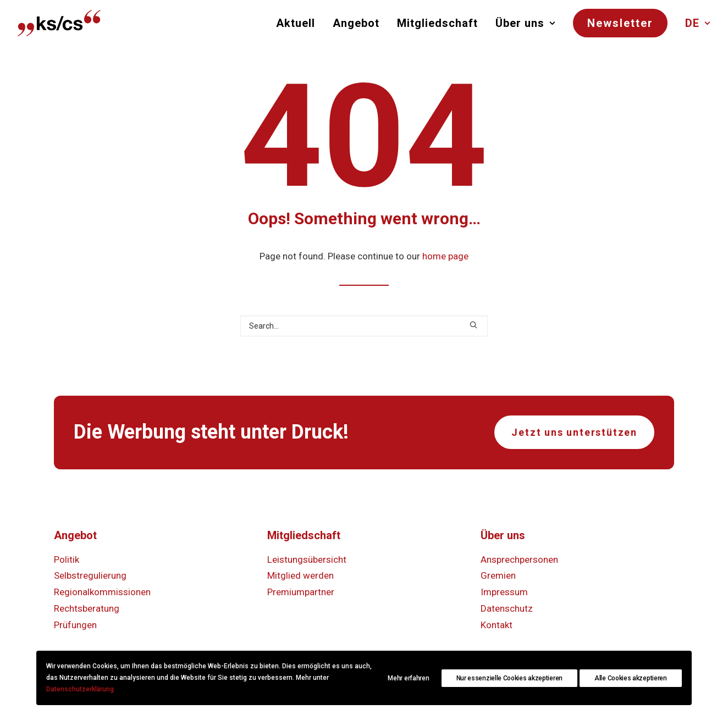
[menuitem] (299, 23)
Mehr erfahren (408, 678)
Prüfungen (75, 625)
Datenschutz (507, 608)
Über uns (525, 23)
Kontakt (497, 625)
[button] (473, 325)
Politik (67, 559)
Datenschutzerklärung (80, 689)
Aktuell (296, 23)
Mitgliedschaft (437, 23)
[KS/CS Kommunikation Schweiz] (59, 23)
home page (445, 256)
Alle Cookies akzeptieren (631, 678)
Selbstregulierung (90, 575)
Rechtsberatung (87, 608)
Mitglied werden (300, 575)
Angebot (356, 23)
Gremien (498, 575)
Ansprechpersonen (519, 559)
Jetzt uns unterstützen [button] (574, 432)
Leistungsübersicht (307, 559)
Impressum (504, 592)
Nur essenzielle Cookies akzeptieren (510, 678)
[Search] (364, 326)
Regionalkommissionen (102, 592)
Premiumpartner (301, 592)
